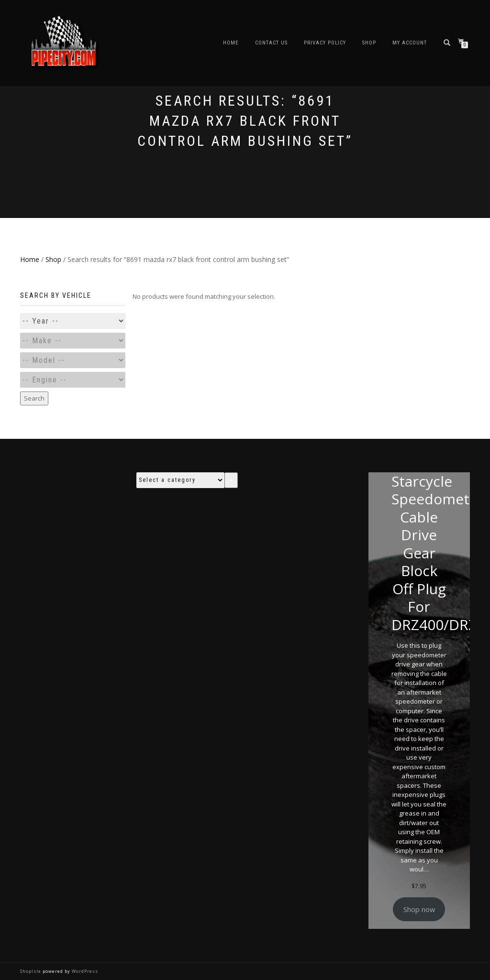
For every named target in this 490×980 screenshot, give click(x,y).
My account (410, 43)
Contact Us (271, 43)
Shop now (419, 909)
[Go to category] (231, 480)
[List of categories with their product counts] (180, 480)
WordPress (84, 971)
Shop (369, 43)
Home (231, 43)
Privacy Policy (325, 43)
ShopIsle (31, 971)
